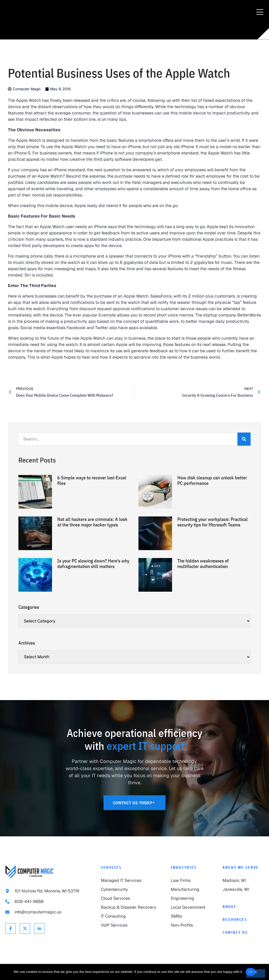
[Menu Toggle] (260, 12)
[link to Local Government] (191, 907)
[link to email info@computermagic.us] (48, 912)
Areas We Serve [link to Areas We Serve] (241, 867)
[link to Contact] (243, 933)
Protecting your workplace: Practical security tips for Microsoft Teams (213, 522)
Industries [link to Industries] (184, 867)
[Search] (244, 439)
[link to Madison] (243, 881)
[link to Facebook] (11, 928)
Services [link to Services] (111, 867)
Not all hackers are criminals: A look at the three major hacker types (92, 522)
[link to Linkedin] (39, 928)
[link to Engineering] (191, 898)
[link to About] (243, 907)
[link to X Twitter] (25, 928)
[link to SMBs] (191, 916)
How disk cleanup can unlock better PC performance (212, 481)
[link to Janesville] (243, 889)
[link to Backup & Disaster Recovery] (131, 907)
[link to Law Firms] (191, 881)
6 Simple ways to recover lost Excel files (92, 481)
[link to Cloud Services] (131, 898)
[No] (256, 973)
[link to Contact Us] (135, 803)
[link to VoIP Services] (131, 925)
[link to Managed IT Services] (131, 881)
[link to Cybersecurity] (131, 889)
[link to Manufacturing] (191, 889)
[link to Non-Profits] (191, 925)
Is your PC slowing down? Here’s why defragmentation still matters (93, 564)
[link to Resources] (243, 920)
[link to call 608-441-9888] (48, 902)
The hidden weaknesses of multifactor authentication (203, 564)
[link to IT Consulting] (131, 916)
